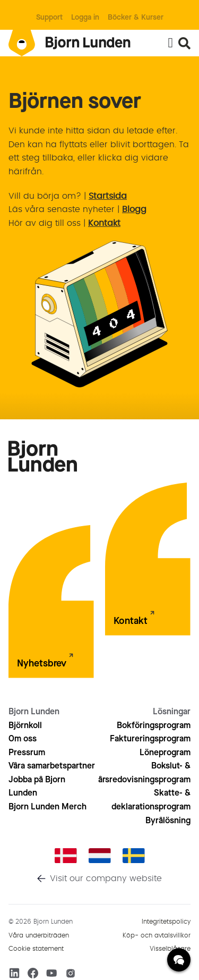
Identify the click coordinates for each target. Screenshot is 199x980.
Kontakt (104, 223)
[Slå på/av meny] (170, 43)
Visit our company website (106, 878)
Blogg (134, 209)
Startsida (108, 196)
